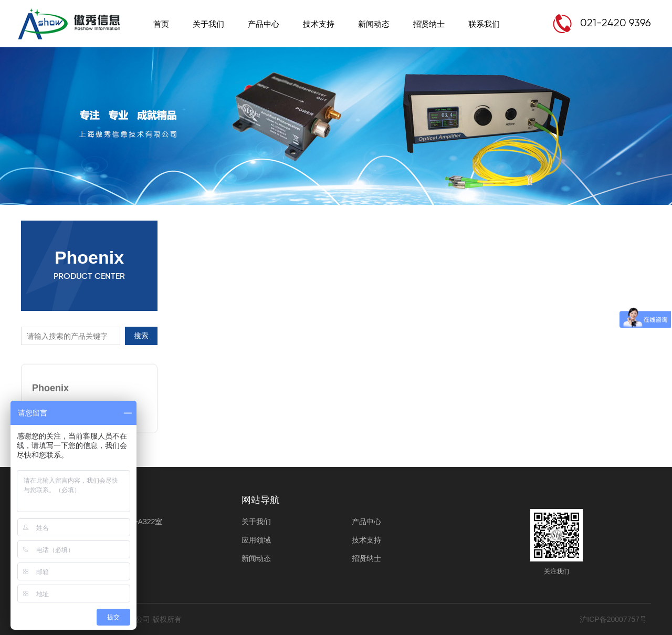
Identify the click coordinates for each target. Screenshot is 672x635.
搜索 (141, 336)
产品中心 (264, 24)
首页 (161, 24)
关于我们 (208, 24)
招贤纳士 (429, 24)
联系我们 (484, 24)
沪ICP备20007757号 (613, 619)
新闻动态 (374, 24)
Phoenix (50, 385)
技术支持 (319, 24)
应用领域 (256, 540)
